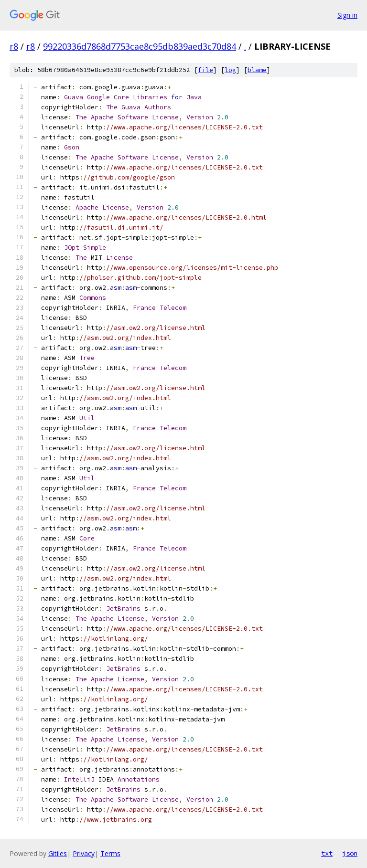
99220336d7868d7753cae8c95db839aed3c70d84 (140, 46)
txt (327, 853)
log (230, 70)
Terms (110, 853)
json (350, 853)
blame (257, 70)
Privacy (84, 853)
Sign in (347, 15)
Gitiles (58, 853)
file (205, 70)
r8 (14, 46)
